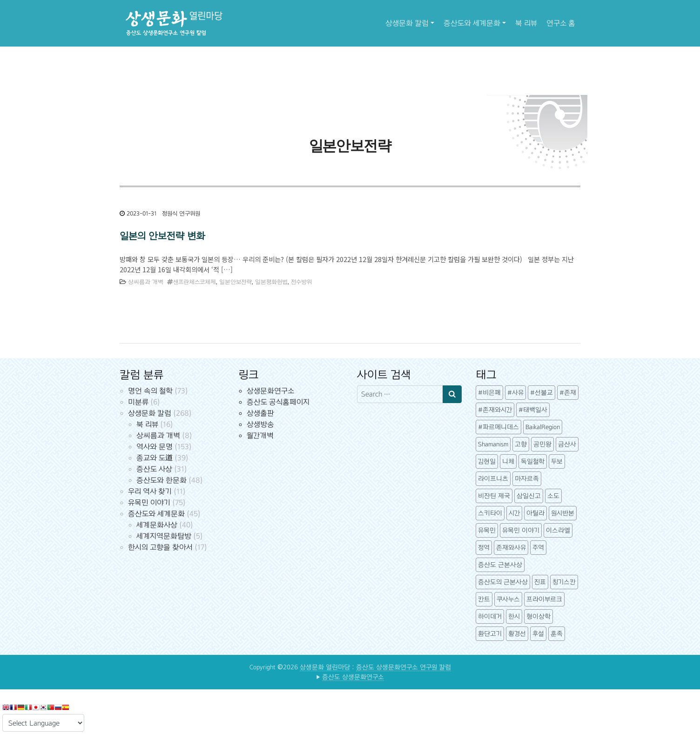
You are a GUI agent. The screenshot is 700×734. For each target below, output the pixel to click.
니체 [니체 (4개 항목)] (508, 461)
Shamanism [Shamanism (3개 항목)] (493, 444)
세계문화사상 (157, 525)
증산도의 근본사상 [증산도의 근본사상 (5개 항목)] (503, 582)
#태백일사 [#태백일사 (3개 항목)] (533, 410)
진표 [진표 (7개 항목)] (540, 582)
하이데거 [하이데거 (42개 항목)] (490, 616)
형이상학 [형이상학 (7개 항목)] (538, 616)
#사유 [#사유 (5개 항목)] (515, 393)
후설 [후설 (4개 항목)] (538, 634)
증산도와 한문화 (162, 480)
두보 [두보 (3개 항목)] (557, 461)
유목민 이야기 (149, 502)
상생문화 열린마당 (325, 667)
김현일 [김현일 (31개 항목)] (487, 461)
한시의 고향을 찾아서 (160, 547)
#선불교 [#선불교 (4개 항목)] (542, 393)
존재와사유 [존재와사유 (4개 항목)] (511, 548)
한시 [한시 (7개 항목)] (514, 616)
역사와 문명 (155, 447)
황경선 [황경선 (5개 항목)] (517, 634)
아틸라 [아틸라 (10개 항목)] (535, 513)
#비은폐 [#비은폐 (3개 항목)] (489, 393)
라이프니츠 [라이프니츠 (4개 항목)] (493, 479)
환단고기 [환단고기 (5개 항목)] (490, 634)
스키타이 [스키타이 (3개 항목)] (490, 513)
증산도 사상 (154, 469)
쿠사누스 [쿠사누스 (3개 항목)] (508, 599)
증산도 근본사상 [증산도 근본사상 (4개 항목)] (500, 565)
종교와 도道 (155, 458)
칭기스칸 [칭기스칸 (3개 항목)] (564, 582)
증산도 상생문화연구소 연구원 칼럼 (404, 667)
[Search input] (400, 394)
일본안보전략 (236, 282)
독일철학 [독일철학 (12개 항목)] (533, 461)
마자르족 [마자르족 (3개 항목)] (527, 479)
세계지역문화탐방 (164, 536)
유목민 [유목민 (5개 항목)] (487, 530)
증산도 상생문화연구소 (353, 677)
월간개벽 (260, 435)
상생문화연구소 (270, 391)
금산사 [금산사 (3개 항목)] (567, 444)
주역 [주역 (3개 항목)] (538, 548)
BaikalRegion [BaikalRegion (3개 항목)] (543, 427)
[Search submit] (452, 394)
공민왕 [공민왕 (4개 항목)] (542, 444)
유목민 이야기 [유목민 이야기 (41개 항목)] (521, 530)
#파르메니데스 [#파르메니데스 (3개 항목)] (498, 427)
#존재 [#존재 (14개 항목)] (568, 393)
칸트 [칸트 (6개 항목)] (484, 599)
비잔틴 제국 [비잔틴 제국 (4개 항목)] (494, 496)
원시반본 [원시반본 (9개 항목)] (563, 513)
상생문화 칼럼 (407, 23)
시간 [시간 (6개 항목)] (514, 513)
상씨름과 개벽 (146, 282)
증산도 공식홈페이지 (278, 402)
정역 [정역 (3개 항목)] (484, 548)
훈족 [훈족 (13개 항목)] (557, 634)
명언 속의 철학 (150, 391)
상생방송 (260, 424)
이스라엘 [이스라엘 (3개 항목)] (558, 530)
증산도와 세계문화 (472, 23)
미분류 (138, 402)
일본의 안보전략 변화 (162, 236)
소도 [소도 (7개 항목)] (553, 496)
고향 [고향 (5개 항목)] (521, 444)
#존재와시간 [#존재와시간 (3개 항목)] (495, 410)
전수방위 (301, 282)
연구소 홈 (561, 23)
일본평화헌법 (271, 282)
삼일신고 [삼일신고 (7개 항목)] (529, 496)
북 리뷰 (526, 23)
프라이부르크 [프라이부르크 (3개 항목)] (544, 599)
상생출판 (260, 413)
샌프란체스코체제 (195, 282)
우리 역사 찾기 (150, 491)
